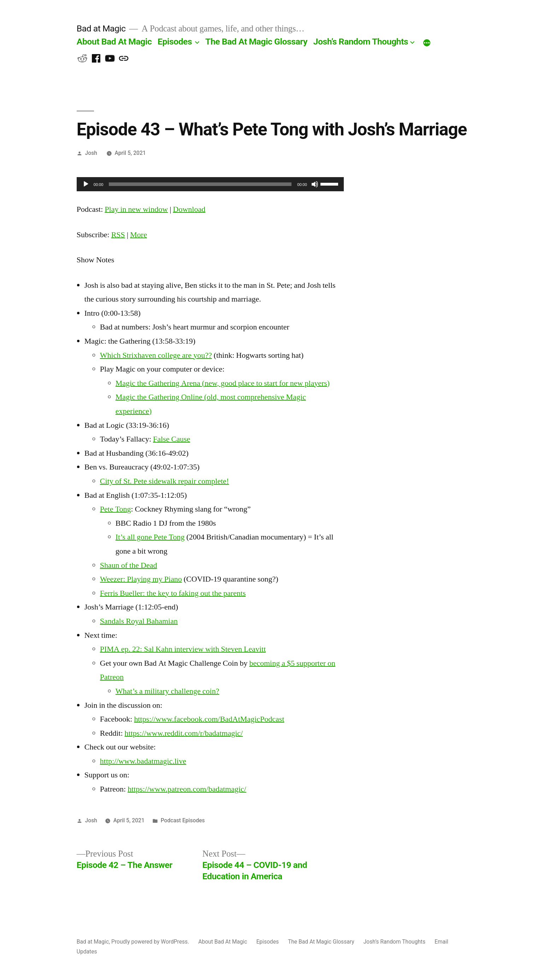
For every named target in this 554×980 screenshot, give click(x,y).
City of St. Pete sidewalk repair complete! (164, 481)
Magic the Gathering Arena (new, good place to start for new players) (223, 383)
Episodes (175, 42)
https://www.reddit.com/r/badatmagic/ (184, 733)
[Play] (86, 184)
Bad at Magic (101, 28)
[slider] (200, 184)
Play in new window (136, 209)
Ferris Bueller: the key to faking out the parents (173, 593)
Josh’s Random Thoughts (361, 42)
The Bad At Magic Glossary (256, 42)
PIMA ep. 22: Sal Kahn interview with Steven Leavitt (183, 649)
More (138, 235)
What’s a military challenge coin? (167, 691)
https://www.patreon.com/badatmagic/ (187, 789)
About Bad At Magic (114, 42)
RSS (118, 235)
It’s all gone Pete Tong (150, 537)
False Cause (172, 439)
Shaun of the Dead (129, 565)
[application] (210, 184)
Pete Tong (116, 509)
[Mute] (315, 184)
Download (189, 209)
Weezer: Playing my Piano (141, 579)
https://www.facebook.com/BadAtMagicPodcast (209, 719)
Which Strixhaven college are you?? (156, 355)
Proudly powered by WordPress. (151, 942)
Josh (91, 153)
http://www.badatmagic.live (143, 761)
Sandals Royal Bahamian (139, 621)
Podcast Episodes (183, 820)
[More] (427, 43)
